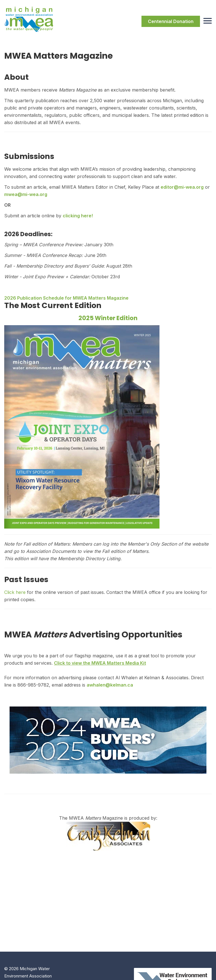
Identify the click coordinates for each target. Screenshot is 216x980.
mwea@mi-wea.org (26, 194)
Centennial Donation (171, 21)
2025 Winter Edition (108, 318)
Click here (15, 592)
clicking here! (78, 216)
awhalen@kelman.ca (110, 685)
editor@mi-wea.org (182, 187)
